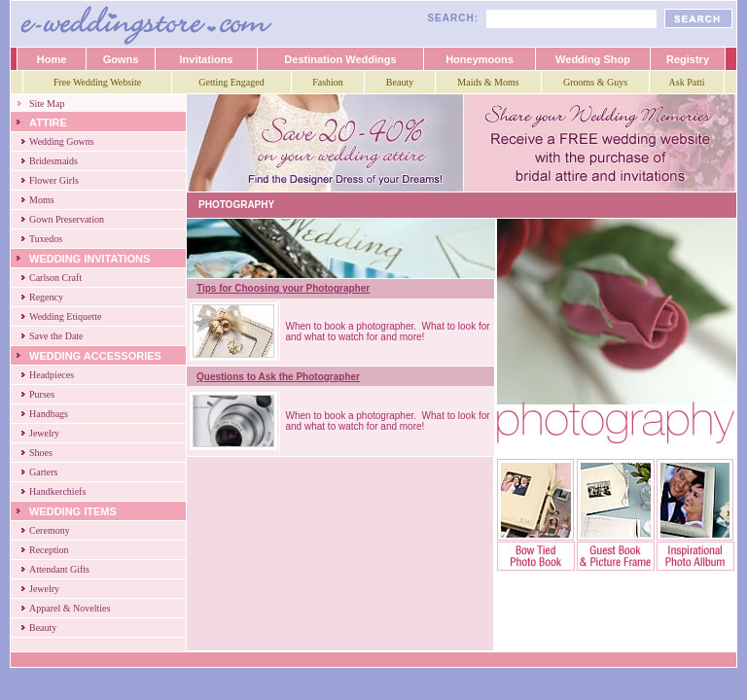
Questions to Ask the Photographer (278, 377)
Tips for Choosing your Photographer (283, 288)
